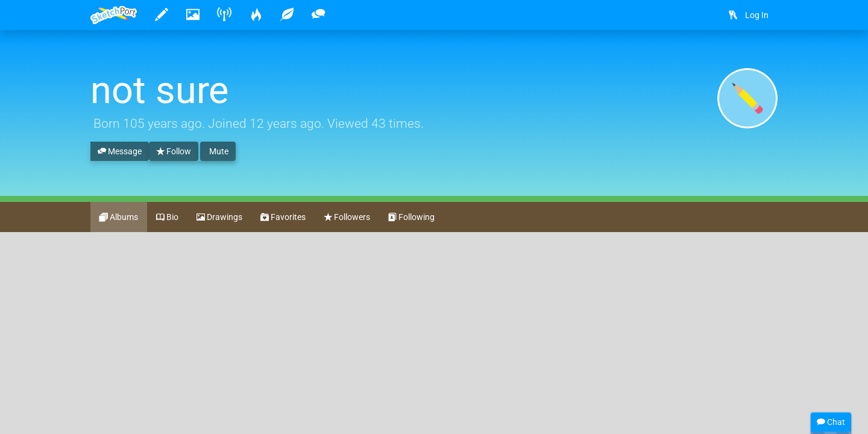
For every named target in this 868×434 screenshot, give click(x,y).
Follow (174, 152)
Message (120, 152)
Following (411, 218)
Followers (347, 218)
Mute (218, 151)
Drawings (219, 218)
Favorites (283, 218)
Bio (167, 218)
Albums (119, 218)
